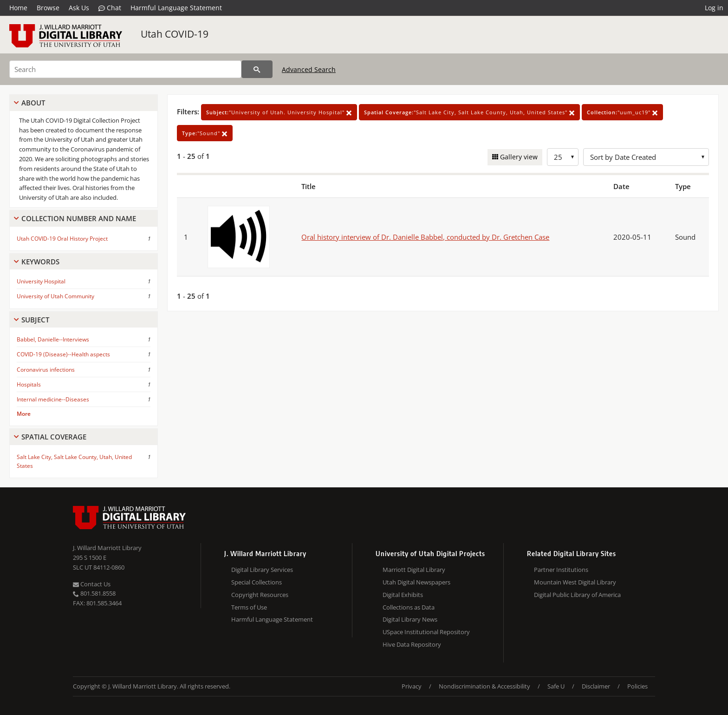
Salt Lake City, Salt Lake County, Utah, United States (74, 461)
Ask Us (79, 8)
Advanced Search (309, 69)
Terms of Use (249, 607)
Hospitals (29, 384)
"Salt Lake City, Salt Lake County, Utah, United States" (469, 112)
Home (18, 8)
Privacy (412, 686)
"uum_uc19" (622, 112)
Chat (110, 8)
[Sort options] (646, 157)
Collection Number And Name (79, 218)
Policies (637, 686)
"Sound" (205, 133)
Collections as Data (409, 607)
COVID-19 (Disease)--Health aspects (63, 354)
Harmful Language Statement (176, 8)
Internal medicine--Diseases (53, 399)
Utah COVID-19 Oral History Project (62, 239)
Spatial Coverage (54, 437)
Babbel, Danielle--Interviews (53, 339)
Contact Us (92, 584)
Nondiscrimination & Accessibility (484, 686)
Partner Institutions (561, 570)
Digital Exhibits (403, 595)
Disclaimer (596, 686)
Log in (714, 8)
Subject (35, 320)
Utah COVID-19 (175, 34)
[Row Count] (563, 157)
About (33, 103)
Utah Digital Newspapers (416, 582)
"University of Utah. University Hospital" (279, 112)
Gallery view (518, 157)
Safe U (556, 686)
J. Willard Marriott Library (107, 548)
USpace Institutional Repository (426, 632)
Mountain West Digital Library (575, 582)
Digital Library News (410, 619)
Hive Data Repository (412, 644)
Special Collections (257, 582)
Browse (48, 8)
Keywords (40, 262)
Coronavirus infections (46, 370)
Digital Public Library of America (577, 595)
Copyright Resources (260, 595)
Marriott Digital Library (414, 570)
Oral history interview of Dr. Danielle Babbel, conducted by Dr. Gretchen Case (425, 237)
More (24, 414)
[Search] (125, 69)
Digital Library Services (262, 570)
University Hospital (41, 281)
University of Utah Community (55, 296)
